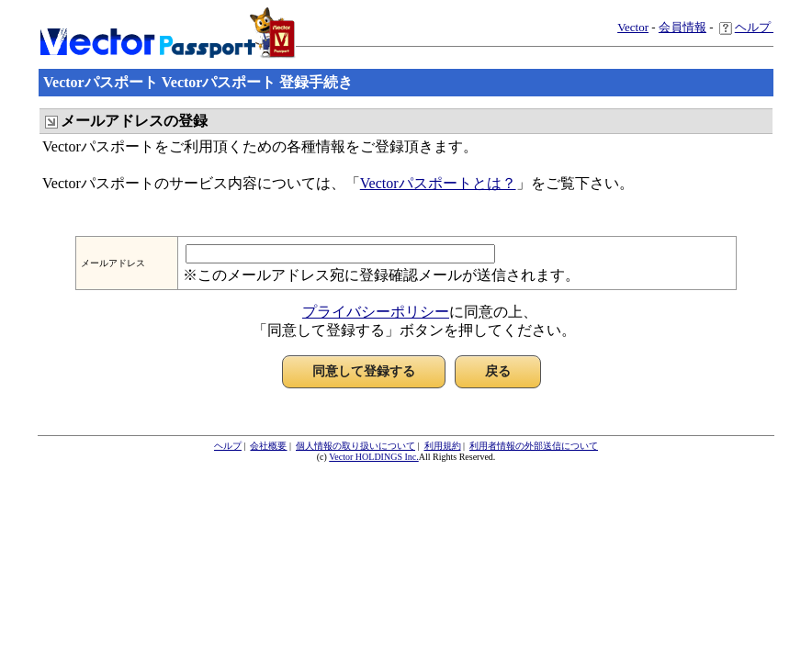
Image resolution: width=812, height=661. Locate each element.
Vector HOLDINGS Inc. (373, 457)
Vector (633, 27)
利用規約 (443, 446)
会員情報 (682, 27)
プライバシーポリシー (376, 312)
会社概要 (268, 446)
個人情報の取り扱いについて (355, 446)
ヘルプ (746, 27)
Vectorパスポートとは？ (438, 183)
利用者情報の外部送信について (534, 446)
